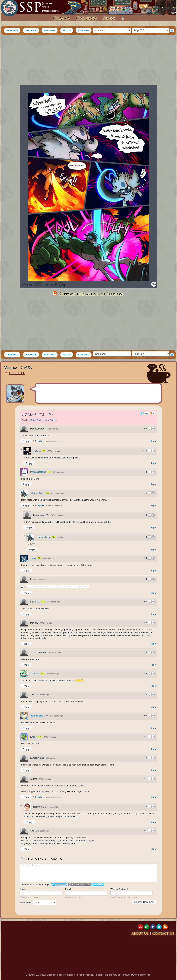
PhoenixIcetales (38, 472)
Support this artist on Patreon (87, 294)
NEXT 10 (67, 30)
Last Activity (51, 420)
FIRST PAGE (12, 30)
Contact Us (163, 934)
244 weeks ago (54, 429)
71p (47, 493)
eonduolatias (37, 716)
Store (109, 19)
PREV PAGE (31, 30)
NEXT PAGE (50, 30)
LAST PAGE (84, 30)
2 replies (40, 505)
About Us (140, 934)
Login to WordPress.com (79, 885)
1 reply (39, 441)
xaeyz (33, 558)
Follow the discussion (152, 413)
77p (49, 472)
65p (43, 602)
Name (23, 889)
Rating (40, 420)
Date (33, 420)
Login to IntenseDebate (59, 885)
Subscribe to (38, 902)
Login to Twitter (97, 885)
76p (39, 558)
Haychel (17, 374)
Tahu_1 (37, 451)
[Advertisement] (88, 61)
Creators (86, 19)
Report (154, 441)
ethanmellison (37, 493)
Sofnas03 (35, 674)
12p (46, 716)
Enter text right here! (88, 873)
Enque (33, 737)
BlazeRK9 (35, 602)
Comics (61, 19)
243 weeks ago (57, 515)
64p (44, 451)
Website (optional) (119, 889)
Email (68, 889)
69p (40, 737)
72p (43, 673)
